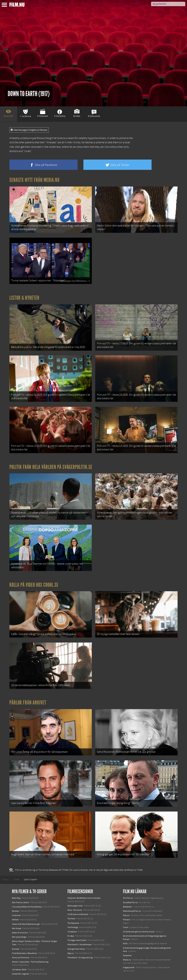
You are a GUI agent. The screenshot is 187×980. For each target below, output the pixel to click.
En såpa (71, 936)
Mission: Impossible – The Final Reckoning (30, 962)
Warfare (15, 920)
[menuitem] (6, 880)
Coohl (126, 927)
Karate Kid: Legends (21, 974)
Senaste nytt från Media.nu (35, 180)
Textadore (127, 955)
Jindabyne (72, 932)
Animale (15, 949)
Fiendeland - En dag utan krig (80, 958)
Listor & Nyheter (24, 298)
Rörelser (16, 911)
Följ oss (126, 915)
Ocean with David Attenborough (26, 924)
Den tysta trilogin (19, 937)
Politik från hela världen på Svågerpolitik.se (51, 467)
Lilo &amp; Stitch (19, 970)
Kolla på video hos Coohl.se (34, 585)
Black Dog (16, 898)
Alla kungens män (75, 906)
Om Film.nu (128, 898)
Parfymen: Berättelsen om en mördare (84, 898)
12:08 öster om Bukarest (78, 914)
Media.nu (127, 960)
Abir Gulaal (17, 928)
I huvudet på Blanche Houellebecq (27, 907)
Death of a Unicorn (20, 933)
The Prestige (73, 927)
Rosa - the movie (75, 910)
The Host (71, 919)
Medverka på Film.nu (132, 911)
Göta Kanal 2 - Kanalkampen (80, 944)
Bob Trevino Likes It (20, 902)
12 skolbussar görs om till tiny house (139, 932)
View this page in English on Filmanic (29, 130)
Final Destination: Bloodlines (24, 953)
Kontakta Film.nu (130, 902)
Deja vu (71, 953)
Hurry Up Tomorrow (21, 958)
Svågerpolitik (129, 967)
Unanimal (16, 915)
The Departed (73, 923)
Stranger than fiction (76, 949)
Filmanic (127, 920)
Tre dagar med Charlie (77, 940)
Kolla (125, 943)
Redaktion (127, 907)
